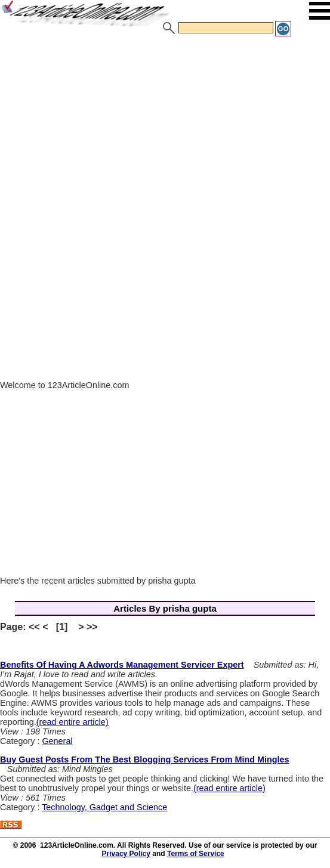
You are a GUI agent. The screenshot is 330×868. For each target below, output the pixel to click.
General (57, 741)
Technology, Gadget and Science (104, 807)
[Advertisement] (165, 127)
